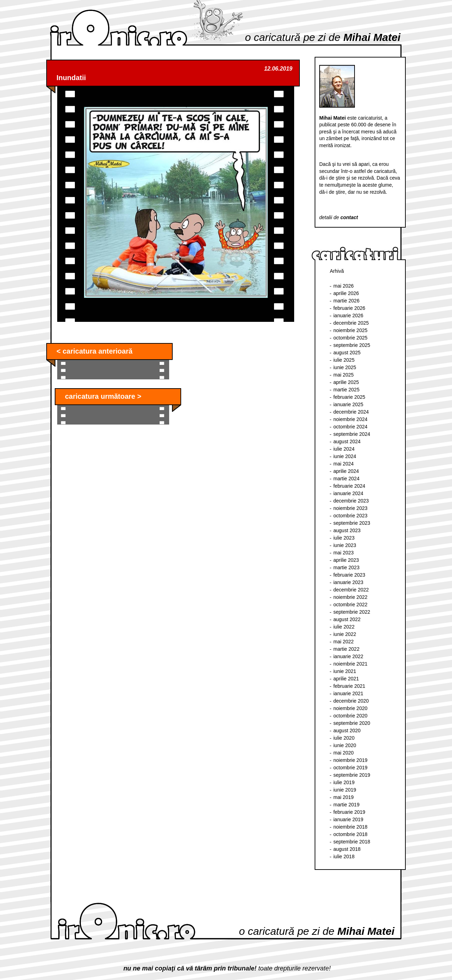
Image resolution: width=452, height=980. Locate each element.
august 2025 (347, 353)
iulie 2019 (344, 782)
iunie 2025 (345, 367)
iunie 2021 (345, 671)
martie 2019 (346, 805)
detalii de (339, 217)
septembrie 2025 (352, 345)
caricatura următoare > (103, 396)
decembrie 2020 (351, 701)
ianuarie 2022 (348, 656)
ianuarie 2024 (348, 493)
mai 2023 (344, 553)
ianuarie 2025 (348, 404)
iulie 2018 (344, 856)
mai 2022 (344, 642)
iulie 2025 (344, 360)
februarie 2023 (349, 575)
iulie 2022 (344, 627)
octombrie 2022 (350, 605)
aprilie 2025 (346, 382)
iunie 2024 (345, 456)
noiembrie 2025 (350, 330)
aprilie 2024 (346, 471)
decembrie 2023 (351, 501)
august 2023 (347, 530)
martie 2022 (346, 649)
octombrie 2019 (350, 768)
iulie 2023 (344, 538)
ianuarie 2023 (348, 582)
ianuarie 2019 (348, 819)
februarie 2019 (349, 812)
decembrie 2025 (351, 323)
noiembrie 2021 (350, 664)
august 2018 (347, 849)
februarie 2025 (349, 397)
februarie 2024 (349, 486)
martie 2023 (346, 567)
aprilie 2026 (346, 293)
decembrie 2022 (351, 590)
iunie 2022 (345, 634)
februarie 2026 (349, 308)
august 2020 (347, 731)
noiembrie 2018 (350, 827)
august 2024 (347, 441)
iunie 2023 (345, 545)
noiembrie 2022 (350, 597)
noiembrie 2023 (350, 508)
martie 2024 (346, 479)
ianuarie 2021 (348, 693)
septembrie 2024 (352, 434)
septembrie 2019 (352, 775)
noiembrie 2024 (350, 419)
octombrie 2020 (350, 716)
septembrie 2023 (352, 523)
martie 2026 (346, 301)
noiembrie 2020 (350, 708)
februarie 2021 (349, 686)
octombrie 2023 (350, 516)
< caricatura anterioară (94, 351)
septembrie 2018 (352, 842)
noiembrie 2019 (350, 760)
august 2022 (347, 619)
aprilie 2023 (346, 560)
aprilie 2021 (346, 679)
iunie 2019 (345, 790)
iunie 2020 (345, 745)
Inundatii (71, 78)
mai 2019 (344, 797)
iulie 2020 (344, 738)
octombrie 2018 (350, 834)
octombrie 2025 (350, 338)
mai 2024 (344, 464)
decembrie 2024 (351, 412)
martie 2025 (346, 390)
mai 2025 (344, 375)
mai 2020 (344, 753)
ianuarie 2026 (348, 315)
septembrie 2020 (352, 723)
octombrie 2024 (350, 427)
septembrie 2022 (352, 612)
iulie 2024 (344, 449)
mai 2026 (344, 286)
